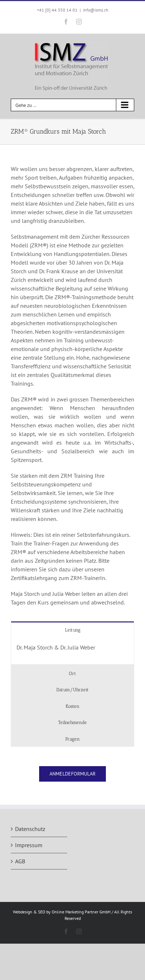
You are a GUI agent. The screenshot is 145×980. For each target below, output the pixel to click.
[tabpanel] (72, 651)
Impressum (29, 845)
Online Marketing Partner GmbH (81, 912)
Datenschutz (30, 829)
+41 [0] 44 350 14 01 (57, 10)
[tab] (72, 630)
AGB (20, 861)
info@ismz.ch (96, 10)
